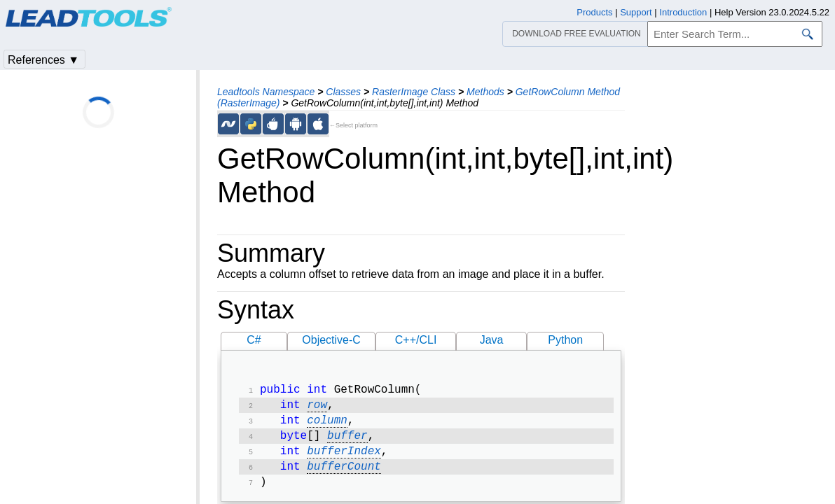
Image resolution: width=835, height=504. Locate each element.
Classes (343, 92)
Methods (485, 92)
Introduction (683, 12)
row (317, 408)
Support (636, 12)
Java (492, 340)
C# (254, 340)
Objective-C (331, 340)
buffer (347, 442)
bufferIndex (344, 458)
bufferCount (344, 475)
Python (565, 340)
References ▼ (43, 60)
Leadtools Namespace (266, 92)
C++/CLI (416, 340)
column (327, 425)
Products (594, 12)
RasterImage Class (414, 92)
